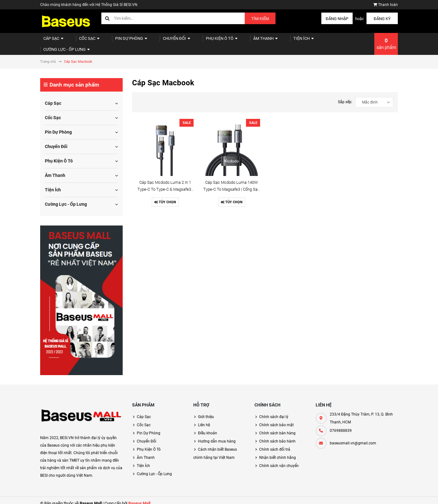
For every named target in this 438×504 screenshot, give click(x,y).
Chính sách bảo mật (276, 419)
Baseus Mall (139, 498)
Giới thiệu (206, 411)
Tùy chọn (165, 196)
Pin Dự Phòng (121, 41)
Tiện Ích (276, 41)
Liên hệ (204, 419)
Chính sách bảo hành (277, 436)
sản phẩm (386, 41)
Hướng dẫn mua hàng (217, 436)
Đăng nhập (337, 19)
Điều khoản (208, 427)
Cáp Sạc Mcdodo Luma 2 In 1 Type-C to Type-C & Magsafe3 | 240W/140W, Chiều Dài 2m (165, 184)
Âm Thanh (243, 41)
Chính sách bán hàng (277, 427)
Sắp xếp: (345, 96)
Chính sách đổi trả (275, 444)
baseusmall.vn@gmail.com (353, 438)
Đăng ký (382, 19)
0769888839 (341, 425)
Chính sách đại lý (274, 411)
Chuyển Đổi (162, 41)
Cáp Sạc (51, 41)
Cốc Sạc (84, 41)
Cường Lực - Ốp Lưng (321, 41)
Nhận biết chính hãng (278, 452)
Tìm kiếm (260, 19)
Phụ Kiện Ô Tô (203, 41)
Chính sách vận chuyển (279, 460)
